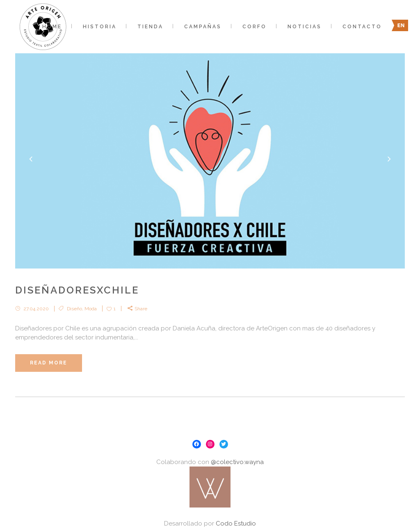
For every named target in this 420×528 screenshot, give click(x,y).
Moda (91, 309)
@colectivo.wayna (237, 462)
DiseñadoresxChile (77, 290)
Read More (49, 363)
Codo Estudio (236, 523)
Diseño (74, 309)
